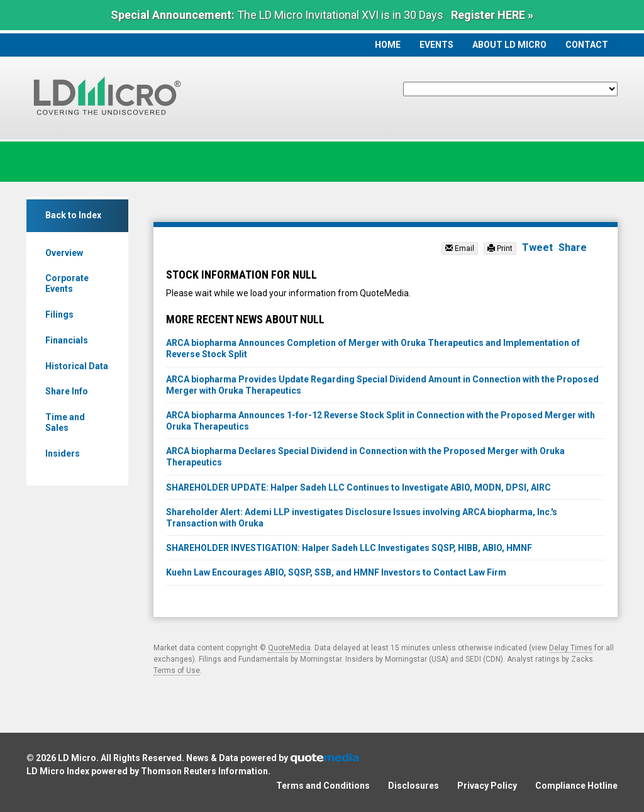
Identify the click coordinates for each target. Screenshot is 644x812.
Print (500, 248)
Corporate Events (67, 283)
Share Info (67, 391)
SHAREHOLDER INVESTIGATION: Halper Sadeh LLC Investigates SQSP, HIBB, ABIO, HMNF (349, 548)
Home (388, 45)
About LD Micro (509, 45)
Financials (67, 340)
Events (436, 45)
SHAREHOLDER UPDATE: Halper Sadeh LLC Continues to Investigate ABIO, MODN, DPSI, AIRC (358, 487)
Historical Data (77, 366)
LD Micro (77, 758)
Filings (59, 314)
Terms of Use (177, 670)
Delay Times (571, 648)
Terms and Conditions (323, 786)
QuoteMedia (289, 648)
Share (573, 247)
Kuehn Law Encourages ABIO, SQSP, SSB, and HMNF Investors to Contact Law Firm (336, 572)
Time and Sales (65, 422)
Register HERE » (492, 15)
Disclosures (414, 786)
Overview (64, 253)
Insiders (63, 453)
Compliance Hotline (576, 786)
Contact (587, 45)
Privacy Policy (487, 786)
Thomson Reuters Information (204, 771)
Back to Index (73, 215)
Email (460, 248)
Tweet (537, 247)
